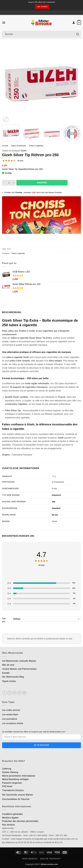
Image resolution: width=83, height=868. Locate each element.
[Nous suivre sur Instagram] (10, 693)
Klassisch (56, 495)
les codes (42, 7)
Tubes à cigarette (36, 146)
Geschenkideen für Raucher (16, 799)
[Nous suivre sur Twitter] (15, 693)
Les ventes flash (10, 714)
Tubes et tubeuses (18, 146)
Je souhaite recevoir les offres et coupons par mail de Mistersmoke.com (34, 732)
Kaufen (42, 183)
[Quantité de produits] (9, 183)
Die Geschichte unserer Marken (18, 795)
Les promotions (10, 719)
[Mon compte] (74, 23)
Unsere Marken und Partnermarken (19, 669)
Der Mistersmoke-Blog (13, 677)
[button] (4, 23)
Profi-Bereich (30, 859)
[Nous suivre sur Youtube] (24, 693)
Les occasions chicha (13, 723)
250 (53, 502)
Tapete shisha (9, 681)
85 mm (55, 515)
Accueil (5, 146)
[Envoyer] (78, 34)
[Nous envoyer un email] (20, 693)
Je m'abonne (41, 745)
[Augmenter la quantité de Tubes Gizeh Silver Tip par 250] (14, 183)
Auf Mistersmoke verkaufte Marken (19, 661)
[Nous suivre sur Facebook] (5, 693)
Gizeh (23, 151)
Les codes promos (11, 710)
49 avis (20, 161)
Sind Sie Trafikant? (50, 859)
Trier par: (41, 619)
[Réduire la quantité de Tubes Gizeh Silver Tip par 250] (4, 183)
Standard (56, 508)
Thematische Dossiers (13, 790)
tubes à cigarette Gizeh (18, 357)
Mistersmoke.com (49, 864)
